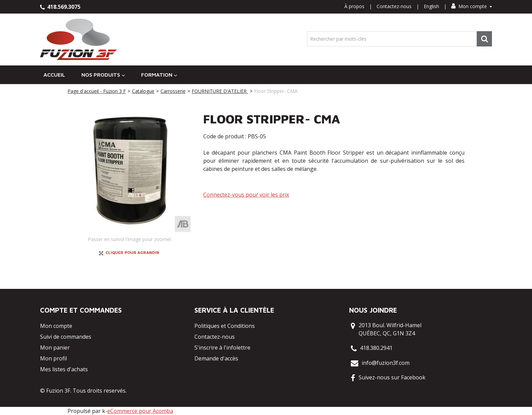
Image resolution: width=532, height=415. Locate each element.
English (431, 6)
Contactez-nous (394, 6)
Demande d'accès (216, 358)
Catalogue (143, 91)
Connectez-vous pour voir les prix (246, 195)
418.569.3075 (60, 7)
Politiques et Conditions (225, 326)
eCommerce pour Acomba (140, 411)
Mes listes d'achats (64, 369)
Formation (159, 75)
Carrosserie (173, 91)
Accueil (54, 75)
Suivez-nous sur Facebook (392, 377)
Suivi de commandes (66, 337)
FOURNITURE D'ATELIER (220, 91)
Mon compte (472, 6)
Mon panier (55, 348)
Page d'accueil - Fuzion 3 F (97, 91)
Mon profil (53, 358)
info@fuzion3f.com (386, 363)
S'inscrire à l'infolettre (222, 348)
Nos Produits (103, 75)
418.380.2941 (376, 348)
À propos (354, 6)
